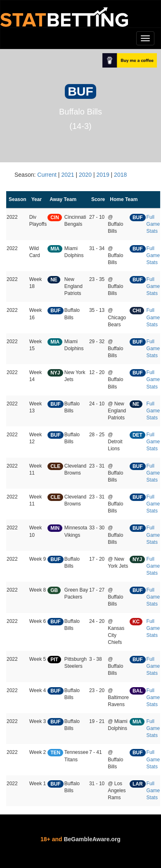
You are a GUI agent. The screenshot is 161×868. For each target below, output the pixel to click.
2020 (85, 175)
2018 (120, 175)
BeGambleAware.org (92, 839)
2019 (103, 175)
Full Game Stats (153, 224)
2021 (67, 175)
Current (47, 175)
